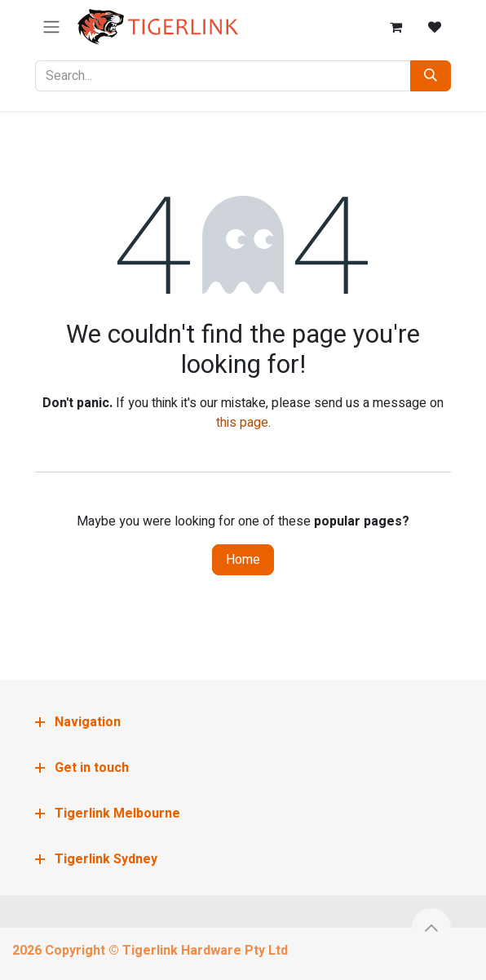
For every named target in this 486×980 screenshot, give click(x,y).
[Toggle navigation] (51, 27)
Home (243, 560)
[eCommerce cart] (395, 27)
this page (242, 423)
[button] (431, 928)
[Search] (431, 76)
